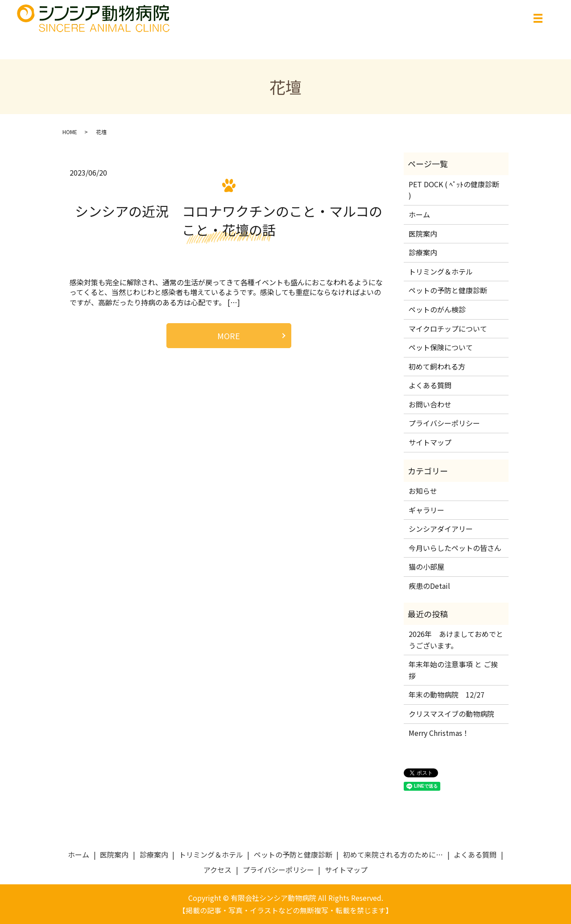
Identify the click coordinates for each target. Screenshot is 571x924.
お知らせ (423, 491)
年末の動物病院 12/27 (447, 694)
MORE (229, 336)
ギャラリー (426, 510)
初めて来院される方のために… (393, 854)
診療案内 (423, 252)
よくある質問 (430, 385)
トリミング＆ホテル (441, 271)
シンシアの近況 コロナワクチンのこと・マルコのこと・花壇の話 (229, 220)
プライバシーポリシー (444, 423)
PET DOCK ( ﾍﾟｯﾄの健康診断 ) (454, 190)
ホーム (419, 214)
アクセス (217, 870)
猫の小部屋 (426, 567)
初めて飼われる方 (437, 366)
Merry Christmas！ (439, 733)
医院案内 (423, 234)
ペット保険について (441, 347)
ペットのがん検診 (437, 309)
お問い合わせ (430, 404)
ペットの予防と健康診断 (448, 290)
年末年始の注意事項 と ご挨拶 (453, 670)
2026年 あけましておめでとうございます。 (456, 640)
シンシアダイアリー (441, 529)
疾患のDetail (429, 586)
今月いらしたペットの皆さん (455, 548)
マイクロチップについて (448, 329)
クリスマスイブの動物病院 (451, 714)
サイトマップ (430, 442)
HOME (70, 132)
